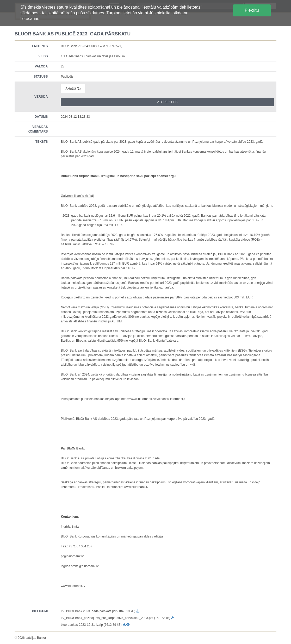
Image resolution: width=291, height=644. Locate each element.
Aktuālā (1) (73, 89)
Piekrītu (252, 10)
